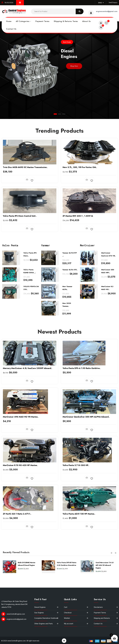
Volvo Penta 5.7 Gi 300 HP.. (76, 509)
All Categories (23, 21)
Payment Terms (42, 21)
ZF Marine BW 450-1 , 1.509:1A (78, 260)
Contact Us (11, 29)
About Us (87, 21)
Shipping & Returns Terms (66, 21)
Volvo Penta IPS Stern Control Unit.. (20, 260)
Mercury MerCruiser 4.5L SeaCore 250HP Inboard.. (28, 412)
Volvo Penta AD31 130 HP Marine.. (79, 558)
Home (9, 21)
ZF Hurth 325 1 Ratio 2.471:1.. (17, 558)
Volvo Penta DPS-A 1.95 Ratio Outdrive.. (82, 412)
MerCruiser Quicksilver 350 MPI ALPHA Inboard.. (86, 461)
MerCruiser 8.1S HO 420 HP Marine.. (20, 509)
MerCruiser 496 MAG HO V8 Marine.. (21, 461)
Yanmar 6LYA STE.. (70, 313)
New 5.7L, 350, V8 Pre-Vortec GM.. (80, 211)
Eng (101, 3)
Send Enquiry (113, 2)
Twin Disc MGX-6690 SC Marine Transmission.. (25, 211)
